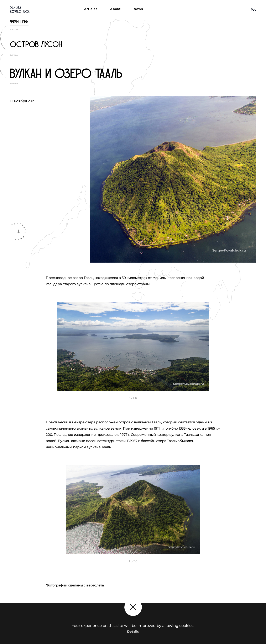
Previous (5, 347)
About (115, 9)
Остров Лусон (36, 45)
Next (261, 347)
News (138, 9)
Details (133, 632)
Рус (253, 10)
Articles (91, 9)
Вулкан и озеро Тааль (66, 74)
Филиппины (19, 21)
